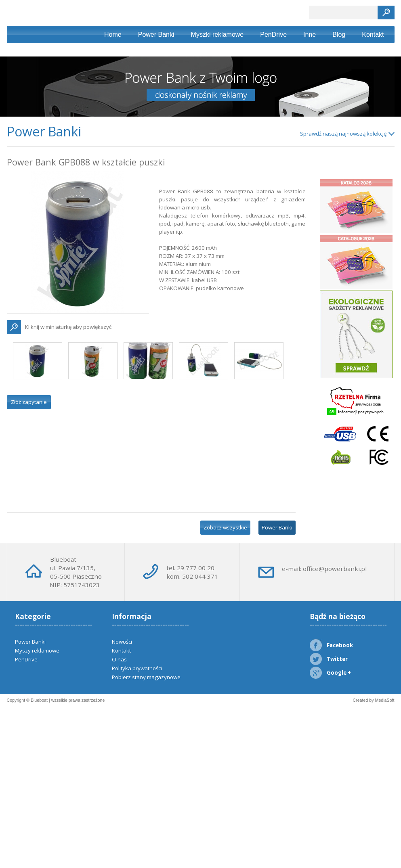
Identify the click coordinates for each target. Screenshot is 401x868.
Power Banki (156, 35)
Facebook (331, 645)
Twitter (329, 659)
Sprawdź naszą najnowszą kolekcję (343, 134)
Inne (310, 35)
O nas (119, 659)
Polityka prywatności (137, 668)
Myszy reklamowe (37, 650)
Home (113, 35)
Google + (330, 673)
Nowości (122, 642)
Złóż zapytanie (29, 402)
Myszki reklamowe (217, 35)
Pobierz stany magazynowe (146, 677)
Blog (339, 35)
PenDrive (273, 35)
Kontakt (373, 35)
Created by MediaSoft (373, 700)
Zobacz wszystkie (225, 527)
